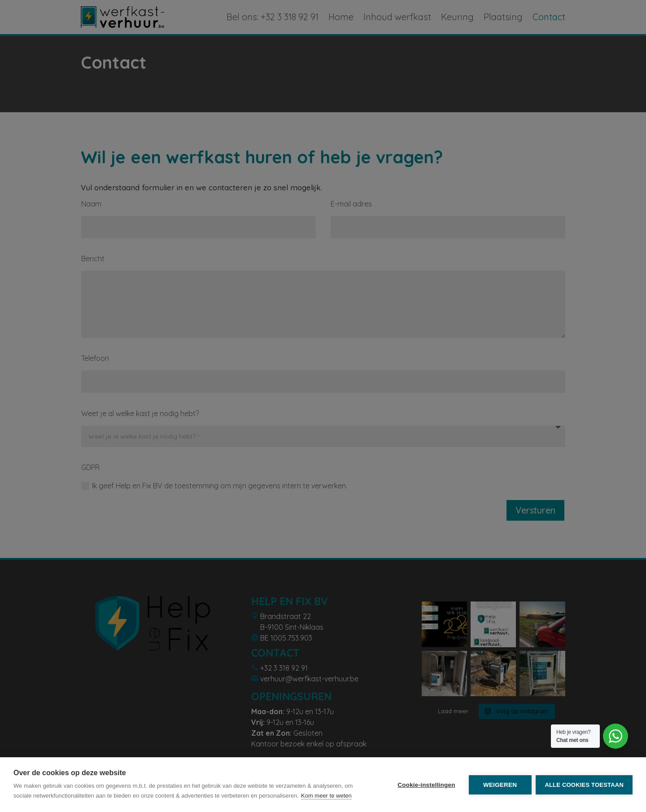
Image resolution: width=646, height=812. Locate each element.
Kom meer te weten (326, 796)
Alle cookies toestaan (584, 785)
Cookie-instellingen (426, 785)
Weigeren (500, 785)
